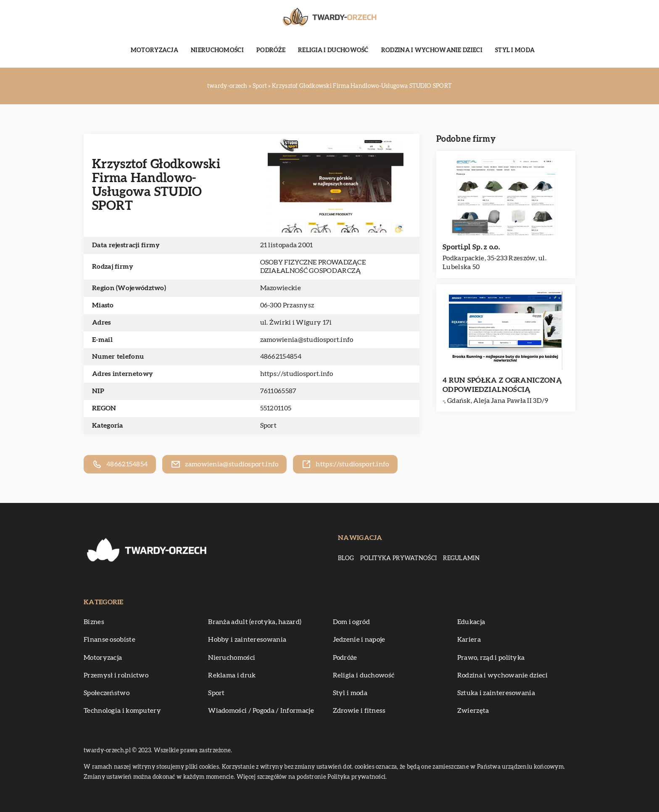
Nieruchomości (217, 50)
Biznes (94, 622)
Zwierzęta (473, 711)
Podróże (271, 50)
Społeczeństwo (107, 693)
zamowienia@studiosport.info (307, 340)
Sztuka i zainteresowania (496, 693)
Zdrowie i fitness (359, 711)
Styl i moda (515, 50)
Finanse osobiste (109, 640)
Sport (269, 426)
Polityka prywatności (398, 558)
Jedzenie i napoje (359, 640)
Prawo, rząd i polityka (491, 658)
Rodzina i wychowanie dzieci (432, 50)
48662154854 (281, 357)
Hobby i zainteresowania (247, 640)
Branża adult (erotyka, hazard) (255, 622)
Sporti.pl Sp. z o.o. (471, 247)
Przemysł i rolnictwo (116, 675)
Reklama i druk (232, 675)
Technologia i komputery (122, 711)
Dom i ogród (351, 622)
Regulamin (461, 558)
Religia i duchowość (333, 50)
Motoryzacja (154, 50)
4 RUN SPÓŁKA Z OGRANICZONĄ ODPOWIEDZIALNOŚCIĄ (502, 385)
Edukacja (471, 622)
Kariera (469, 640)
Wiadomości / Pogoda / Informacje (261, 711)
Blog (346, 558)
